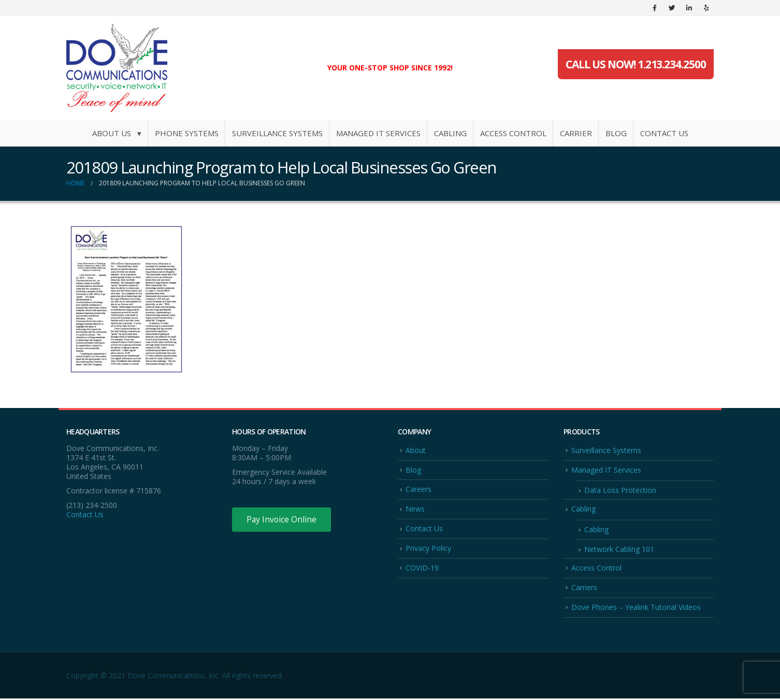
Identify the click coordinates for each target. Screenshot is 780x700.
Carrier (576, 133)
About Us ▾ (117, 133)
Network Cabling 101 (619, 550)
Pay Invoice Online (283, 520)
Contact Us (664, 133)
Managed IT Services (378, 133)
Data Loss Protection (620, 491)
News (415, 509)
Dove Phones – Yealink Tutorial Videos (636, 609)
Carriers (584, 588)
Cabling (450, 133)
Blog (616, 133)
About (416, 450)
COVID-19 (422, 569)
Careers (418, 490)
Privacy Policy (428, 549)
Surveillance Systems (277, 133)
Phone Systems (187, 133)
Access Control (513, 133)
